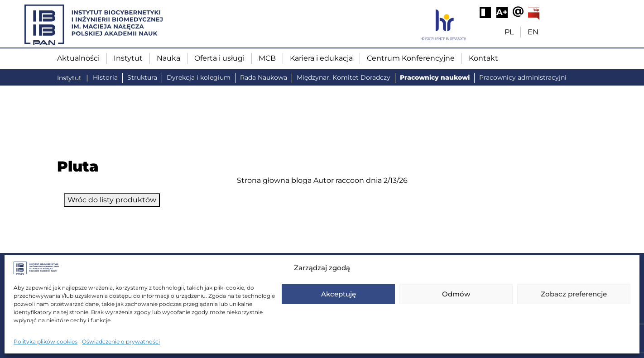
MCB (267, 58)
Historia (105, 77)
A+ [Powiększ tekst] (502, 12)
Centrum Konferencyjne (411, 58)
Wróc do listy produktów (112, 200)
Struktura (142, 77)
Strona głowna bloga (274, 180)
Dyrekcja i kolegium (199, 77)
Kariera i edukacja (321, 58)
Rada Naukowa (264, 77)
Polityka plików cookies (46, 341)
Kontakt (483, 58)
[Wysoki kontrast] (485, 12)
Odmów (456, 294)
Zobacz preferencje (574, 294)
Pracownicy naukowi (435, 77)
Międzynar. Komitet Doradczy (344, 77)
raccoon (350, 180)
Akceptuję (339, 294)
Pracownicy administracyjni (523, 77)
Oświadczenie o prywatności (121, 341)
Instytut (128, 58)
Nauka (168, 58)
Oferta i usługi (219, 58)
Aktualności (78, 58)
